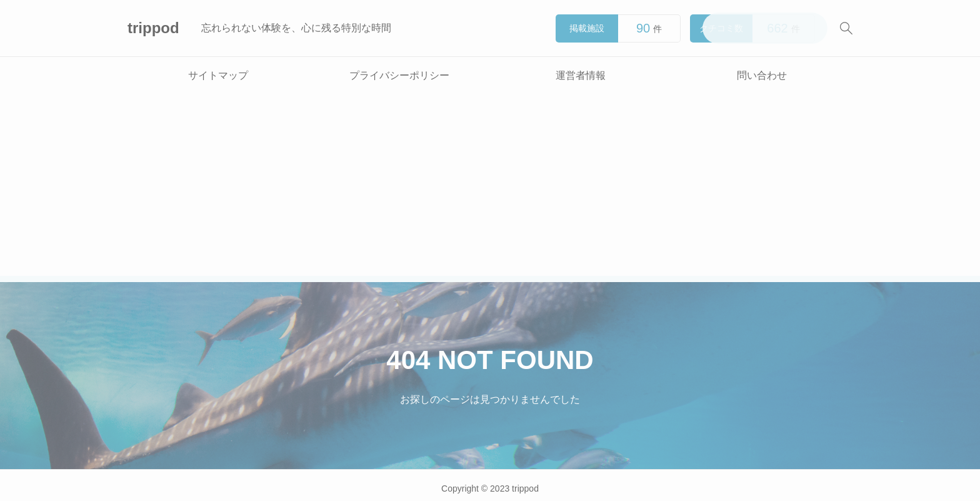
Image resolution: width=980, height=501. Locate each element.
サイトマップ (218, 75)
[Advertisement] (490, 188)
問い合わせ (762, 75)
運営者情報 (581, 75)
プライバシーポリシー (399, 75)
